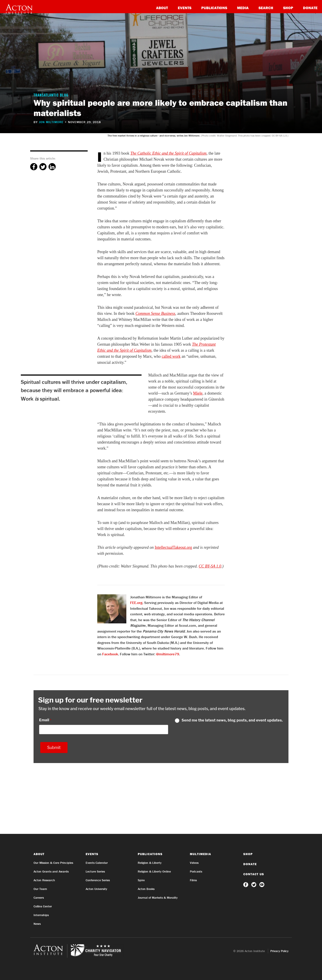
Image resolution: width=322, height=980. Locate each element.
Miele (198, 393)
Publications (214, 8)
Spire (141, 880)
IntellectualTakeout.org (173, 547)
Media (243, 8)
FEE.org (136, 603)
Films (193, 880)
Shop (288, 8)
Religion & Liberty (150, 863)
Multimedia (200, 854)
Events (185, 8)
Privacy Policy (279, 951)
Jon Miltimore (51, 122)
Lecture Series (95, 871)
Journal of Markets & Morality (158, 898)
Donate (310, 8)
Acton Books (146, 889)
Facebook (110, 654)
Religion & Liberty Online (154, 871)
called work (171, 356)
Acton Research (44, 880)
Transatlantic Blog (51, 96)
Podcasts (196, 871)
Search (266, 8)
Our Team (40, 889)
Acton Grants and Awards (51, 871)
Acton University (96, 889)
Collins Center (43, 906)
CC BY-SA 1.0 (210, 566)
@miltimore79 (168, 654)
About (162, 8)
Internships (41, 915)
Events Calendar (97, 863)
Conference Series (98, 880)
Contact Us (254, 874)
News (37, 924)
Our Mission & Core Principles (53, 863)
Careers (39, 898)
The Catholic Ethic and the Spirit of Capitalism (168, 153)
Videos (194, 863)
